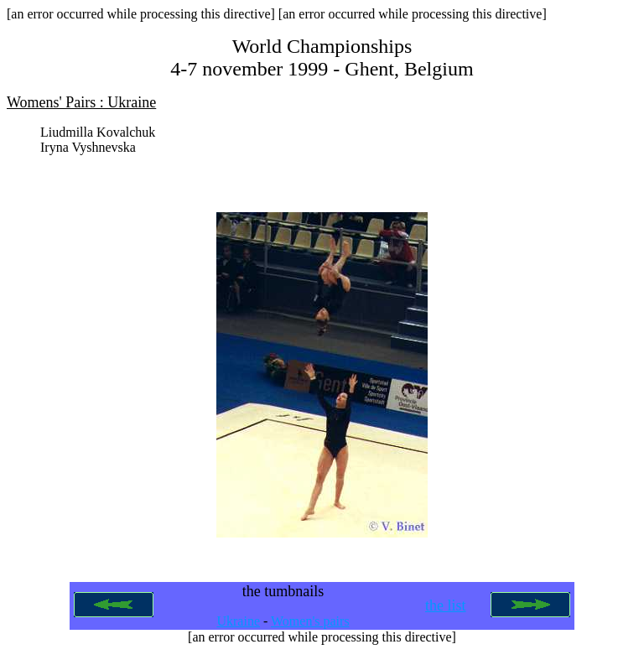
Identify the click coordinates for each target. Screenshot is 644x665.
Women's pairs (310, 628)
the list (446, 612)
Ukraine (238, 628)
